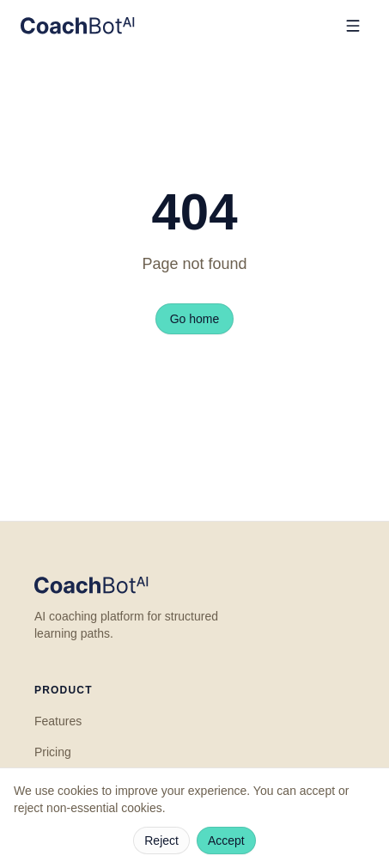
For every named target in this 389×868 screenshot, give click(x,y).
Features (58, 721)
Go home (195, 319)
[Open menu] (353, 26)
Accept (226, 840)
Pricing (53, 752)
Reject (161, 840)
